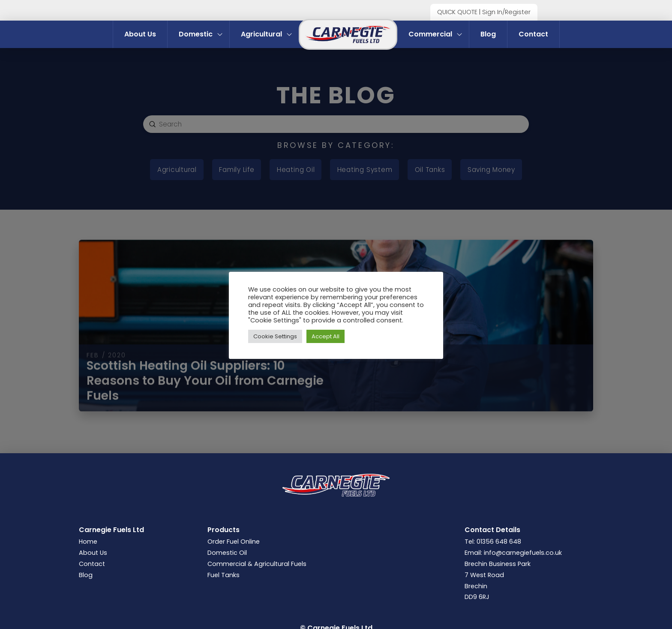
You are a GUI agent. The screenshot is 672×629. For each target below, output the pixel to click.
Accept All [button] (325, 336)
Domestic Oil (227, 553)
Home (88, 542)
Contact (92, 564)
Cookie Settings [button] (275, 336)
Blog (86, 575)
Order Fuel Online (234, 542)
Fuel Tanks (223, 575)
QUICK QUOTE (457, 12)
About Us (93, 553)
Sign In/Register (506, 12)
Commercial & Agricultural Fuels (257, 564)
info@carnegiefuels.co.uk (523, 553)
